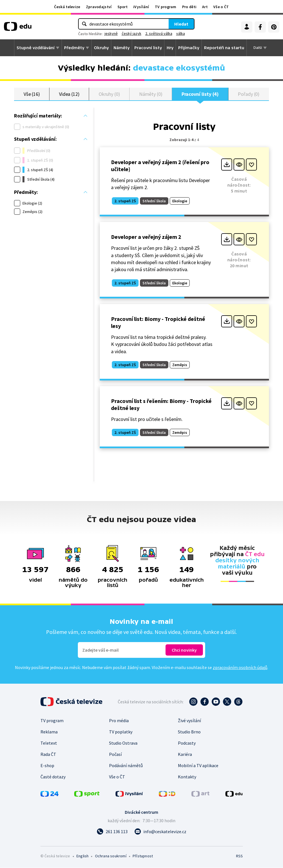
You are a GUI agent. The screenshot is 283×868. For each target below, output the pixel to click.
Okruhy (101, 48)
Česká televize (67, 7)
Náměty (122, 48)
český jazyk (132, 33)
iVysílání (141, 7)
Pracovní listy (148, 48)
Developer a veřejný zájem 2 (146, 237)
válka (181, 33)
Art (205, 7)
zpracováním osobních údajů (240, 668)
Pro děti (189, 7)
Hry (170, 48)
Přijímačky (189, 48)
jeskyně (111, 33)
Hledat (181, 24)
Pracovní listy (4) (200, 94)
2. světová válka (159, 33)
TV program (166, 7)
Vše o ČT (221, 7)
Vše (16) (32, 94)
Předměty (74, 48)
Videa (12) (69, 94)
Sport (123, 7)
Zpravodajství (99, 7)
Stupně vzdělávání (36, 48)
